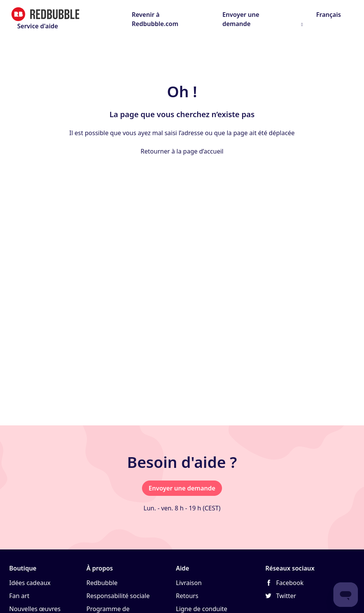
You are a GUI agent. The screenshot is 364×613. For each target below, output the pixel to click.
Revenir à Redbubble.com (155, 19)
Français (328, 15)
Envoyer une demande (241, 19)
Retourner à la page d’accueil (182, 151)
